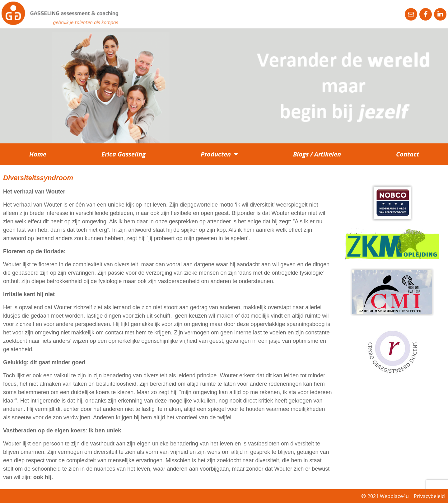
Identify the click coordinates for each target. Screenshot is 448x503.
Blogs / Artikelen (317, 154)
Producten (219, 154)
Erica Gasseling (124, 154)
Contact (408, 154)
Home (38, 154)
